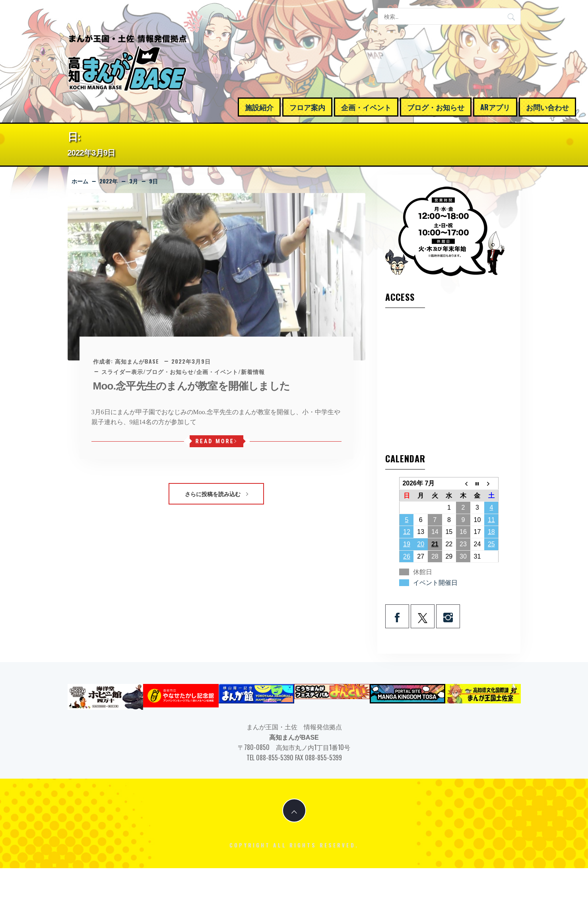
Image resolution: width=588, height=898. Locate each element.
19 (407, 544)
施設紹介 (259, 107)
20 (421, 544)
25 (491, 544)
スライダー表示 (122, 371)
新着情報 (253, 371)
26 (407, 556)
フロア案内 (307, 107)
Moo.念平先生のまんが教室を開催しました (192, 386)
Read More (216, 441)
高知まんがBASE (137, 361)
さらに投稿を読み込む (216, 494)
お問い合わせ (547, 107)
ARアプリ (495, 107)
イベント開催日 (435, 583)
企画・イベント (366, 107)
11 (491, 520)
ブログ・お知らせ (436, 107)
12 (407, 532)
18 (491, 532)
